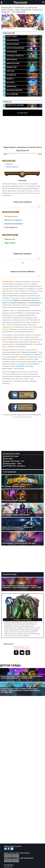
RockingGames (36, 415)
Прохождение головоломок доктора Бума (19, 543)
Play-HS (16, 856)
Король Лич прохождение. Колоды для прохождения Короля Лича (17, 528)
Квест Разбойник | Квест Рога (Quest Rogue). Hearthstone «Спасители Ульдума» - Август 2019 (21, 586)
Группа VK (16, 417)
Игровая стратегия (12, 167)
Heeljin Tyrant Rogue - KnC (14, 461)
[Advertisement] (22, 132)
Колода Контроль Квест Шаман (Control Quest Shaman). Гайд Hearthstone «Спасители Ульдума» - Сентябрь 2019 (21, 690)
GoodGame (29, 417)
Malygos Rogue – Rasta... (13, 464)
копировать (22, 113)
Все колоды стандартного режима (16, 515)
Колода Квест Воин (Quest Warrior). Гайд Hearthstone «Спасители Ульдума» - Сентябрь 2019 (21, 677)
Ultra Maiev (9, 459)
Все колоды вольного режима (14, 501)
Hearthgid (8, 856)
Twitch (22, 417)
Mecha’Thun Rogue (12, 456)
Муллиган (9, 164)
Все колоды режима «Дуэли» (14, 486)
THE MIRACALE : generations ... (16, 466)
